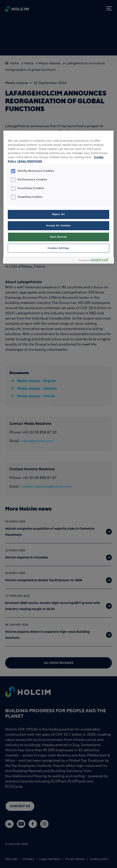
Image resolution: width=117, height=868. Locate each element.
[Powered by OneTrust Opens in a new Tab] (95, 261)
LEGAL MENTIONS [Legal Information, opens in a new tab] (30, 161)
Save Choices (58, 237)
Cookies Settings (58, 248)
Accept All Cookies (58, 226)
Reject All (59, 214)
